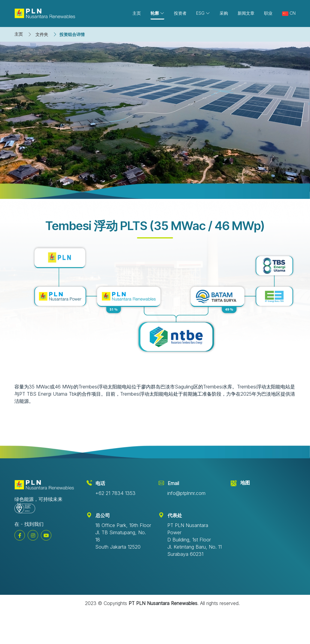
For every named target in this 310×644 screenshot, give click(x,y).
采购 (224, 13)
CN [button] (289, 13)
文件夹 (42, 34)
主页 (19, 34)
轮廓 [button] (157, 13)
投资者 (180, 13)
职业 (268, 13)
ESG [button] (203, 13)
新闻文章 (246, 13)
